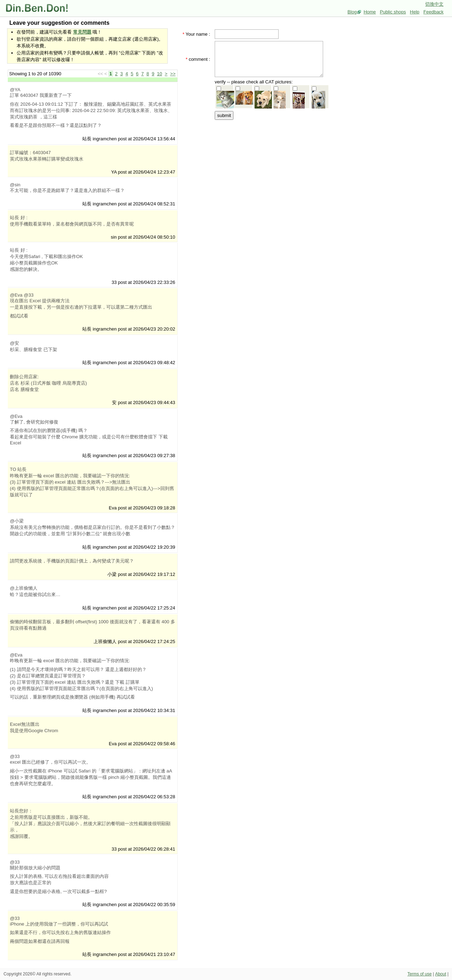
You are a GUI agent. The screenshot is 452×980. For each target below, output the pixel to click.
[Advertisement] (271, 165)
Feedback (433, 12)
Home (370, 12)
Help (415, 12)
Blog (352, 12)
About (441, 974)
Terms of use (420, 974)
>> (173, 74)
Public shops (393, 12)
